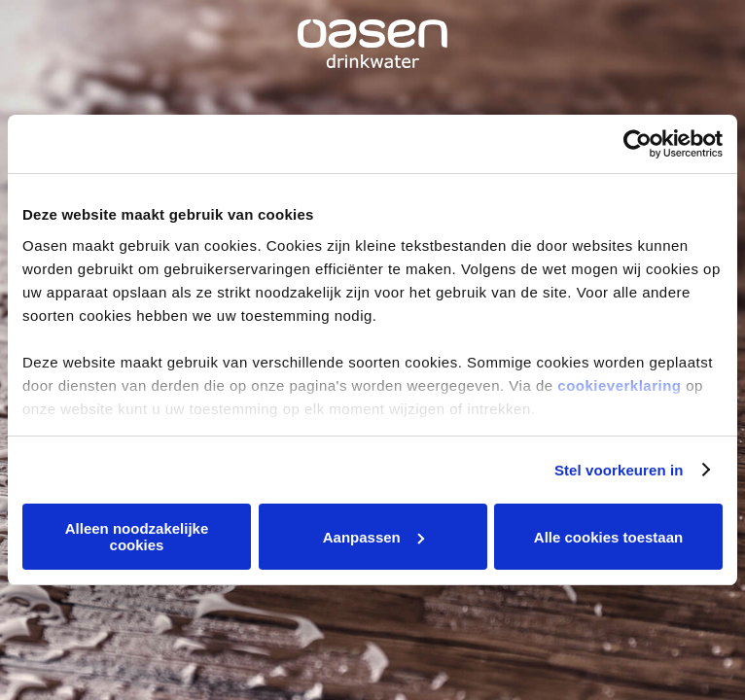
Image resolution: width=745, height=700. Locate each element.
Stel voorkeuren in (619, 470)
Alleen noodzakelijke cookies (137, 537)
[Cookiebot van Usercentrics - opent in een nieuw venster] (638, 144)
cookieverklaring (619, 385)
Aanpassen (373, 537)
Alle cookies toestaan (608, 537)
